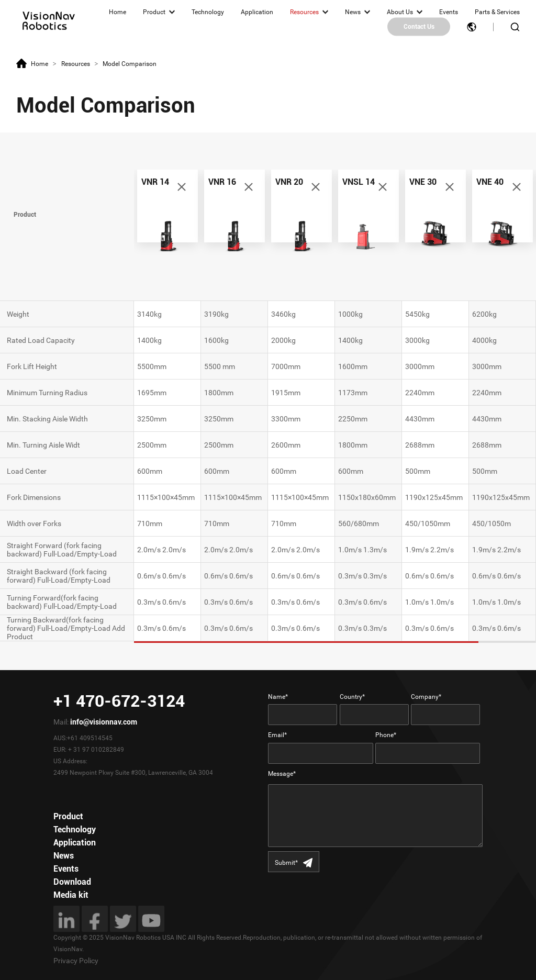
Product (154, 12)
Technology (208, 12)
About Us (400, 12)
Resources (304, 12)
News (353, 12)
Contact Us (419, 27)
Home (118, 12)
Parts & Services (497, 12)
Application (257, 12)
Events (449, 12)
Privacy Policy (76, 961)
